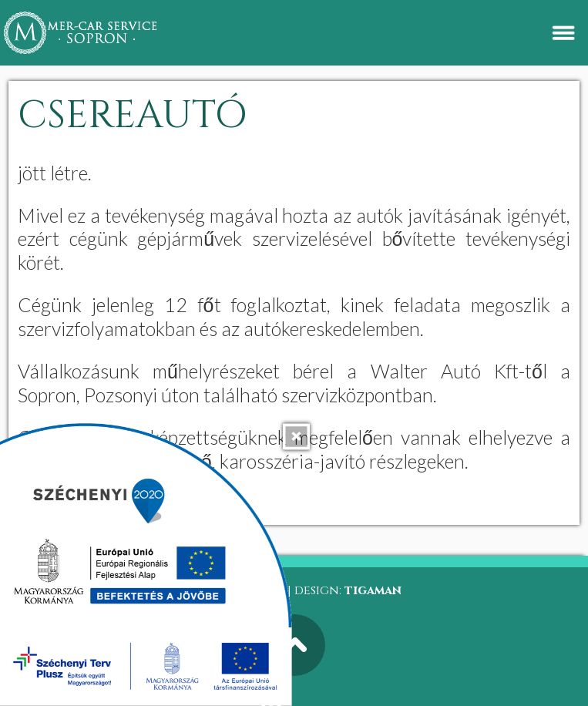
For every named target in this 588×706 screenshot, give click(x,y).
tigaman (373, 590)
